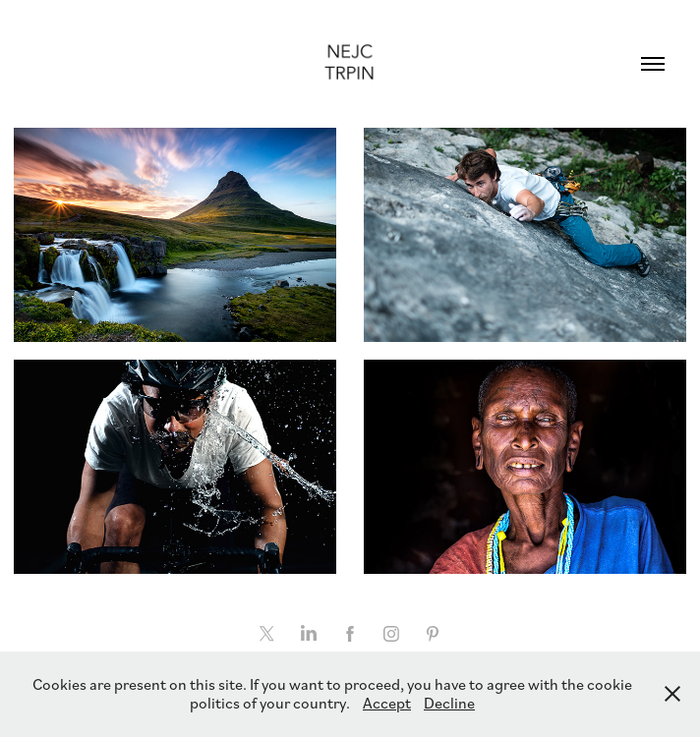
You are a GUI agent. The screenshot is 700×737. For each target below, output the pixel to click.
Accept (387, 703)
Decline (449, 703)
